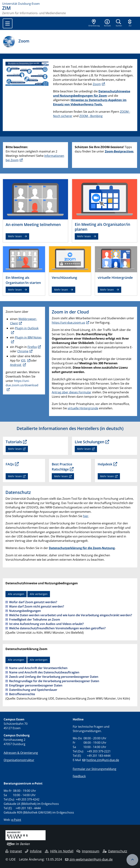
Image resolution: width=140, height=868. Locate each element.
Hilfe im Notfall (59, 851)
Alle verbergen (39, 594)
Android (16, 365)
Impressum (88, 851)
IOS (24, 360)
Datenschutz (115, 851)
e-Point (16, 820)
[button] (107, 23)
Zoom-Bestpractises (119, 151)
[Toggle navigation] (8, 23)
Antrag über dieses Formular (72, 392)
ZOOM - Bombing (91, 116)
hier (86, 516)
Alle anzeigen (16, 594)
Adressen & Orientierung (21, 753)
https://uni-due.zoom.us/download (22, 383)
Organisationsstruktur (19, 760)
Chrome (23, 351)
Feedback (79, 776)
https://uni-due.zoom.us (68, 323)
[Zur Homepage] (70, 4)
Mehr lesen (15, 236)
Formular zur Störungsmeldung (95, 769)
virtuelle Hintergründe (83, 408)
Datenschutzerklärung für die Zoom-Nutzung (82, 548)
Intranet (14, 851)
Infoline (33, 851)
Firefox (32, 347)
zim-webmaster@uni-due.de (91, 859)
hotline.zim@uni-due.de (103, 760)
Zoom (97, 84)
